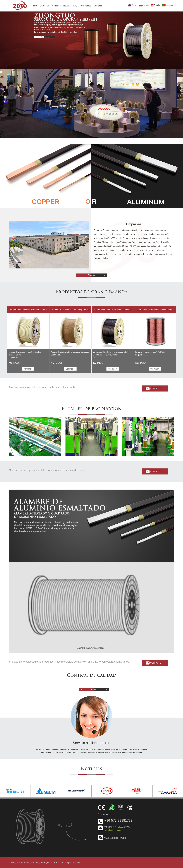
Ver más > (28, 369)
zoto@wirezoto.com (113, 830)
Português (168, 5)
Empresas (44, 6)
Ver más (91, 275)
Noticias (67, 6)
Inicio (34, 6)
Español (155, 5)
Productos (56, 6)
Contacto (98, 6)
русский (144, 5)
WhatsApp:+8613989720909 (117, 827)
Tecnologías (86, 6)
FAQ (75, 6)
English (133, 5)
